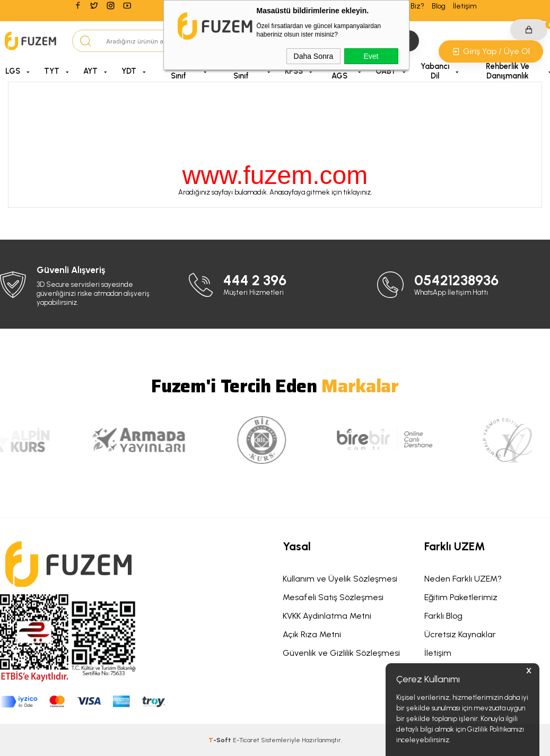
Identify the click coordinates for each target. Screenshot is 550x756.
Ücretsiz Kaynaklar (460, 634)
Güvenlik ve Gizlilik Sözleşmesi (341, 653)
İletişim (465, 6)
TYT (52, 71)
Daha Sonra (314, 56)
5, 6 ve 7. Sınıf (178, 71)
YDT (129, 71)
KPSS (294, 71)
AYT (90, 71)
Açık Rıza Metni (312, 634)
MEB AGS (339, 71)
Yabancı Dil (435, 71)
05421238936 (456, 280)
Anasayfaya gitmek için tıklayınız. (321, 192)
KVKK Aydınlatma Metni (327, 616)
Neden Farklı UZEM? (463, 579)
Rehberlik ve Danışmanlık (508, 71)
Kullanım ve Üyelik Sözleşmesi (340, 579)
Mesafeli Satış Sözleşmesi (333, 597)
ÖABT (386, 71)
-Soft (221, 740)
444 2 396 (255, 280)
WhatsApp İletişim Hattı (451, 292)
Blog (439, 6)
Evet (371, 56)
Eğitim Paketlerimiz (461, 597)
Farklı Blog (443, 616)
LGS (13, 71)
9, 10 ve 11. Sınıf (241, 71)
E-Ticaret (246, 740)
